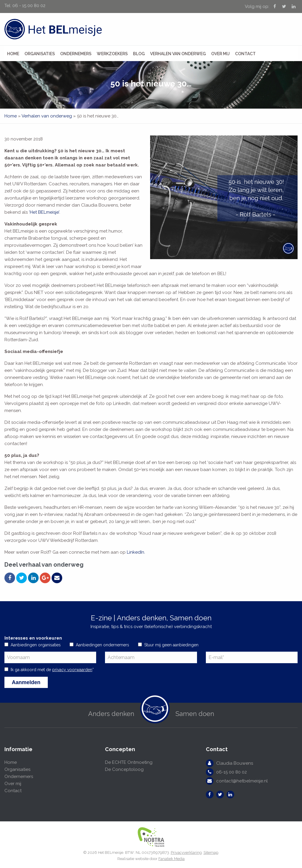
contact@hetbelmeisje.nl (242, 781)
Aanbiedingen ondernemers (102, 645)
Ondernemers (76, 54)
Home (13, 54)
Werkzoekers (112, 54)
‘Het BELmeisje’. (45, 212)
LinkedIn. (136, 552)
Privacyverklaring (186, 853)
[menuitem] (13, 53)
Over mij (220, 54)
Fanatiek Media (171, 859)
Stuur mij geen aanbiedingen (171, 645)
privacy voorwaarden (72, 670)
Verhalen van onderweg (178, 54)
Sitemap (211, 853)
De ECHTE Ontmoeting (129, 762)
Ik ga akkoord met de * (52, 670)
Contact (245, 54)
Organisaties (40, 54)
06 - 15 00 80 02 (29, 6)
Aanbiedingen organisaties (36, 645)
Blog (139, 54)
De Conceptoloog (124, 769)
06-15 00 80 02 (232, 772)
